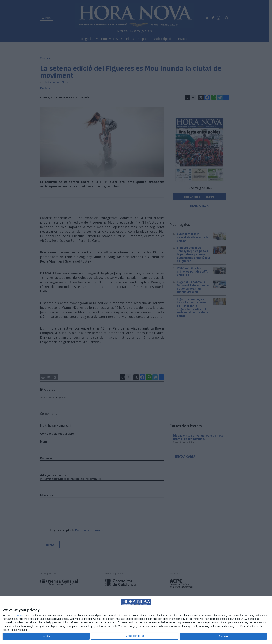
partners (20, 615)
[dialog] (136, 620)
